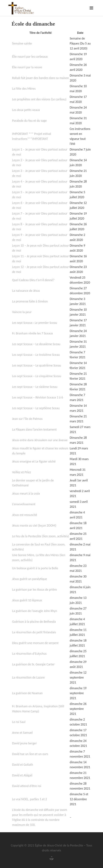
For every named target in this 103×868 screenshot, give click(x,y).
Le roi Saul (19, 722)
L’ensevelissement (24, 504)
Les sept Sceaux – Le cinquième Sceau (37, 376)
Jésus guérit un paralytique (30, 579)
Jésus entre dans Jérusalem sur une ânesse (40, 440)
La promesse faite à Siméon (30, 301)
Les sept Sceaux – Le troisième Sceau (36, 355)
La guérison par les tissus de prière (34, 590)
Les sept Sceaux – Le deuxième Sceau (36, 344)
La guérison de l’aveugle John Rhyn (35, 611)
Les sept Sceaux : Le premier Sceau (35, 323)
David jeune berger (24, 743)
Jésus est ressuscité (25, 515)
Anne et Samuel (22, 733)
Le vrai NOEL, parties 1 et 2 (30, 799)
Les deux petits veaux (26, 110)
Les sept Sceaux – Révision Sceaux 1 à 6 (38, 397)
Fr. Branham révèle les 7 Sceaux (33, 333)
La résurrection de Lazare (28, 677)
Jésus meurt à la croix (26, 494)
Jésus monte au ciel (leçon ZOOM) (34, 526)
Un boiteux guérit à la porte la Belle (35, 568)
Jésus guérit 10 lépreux (27, 600)
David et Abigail (22, 775)
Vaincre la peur (22, 312)
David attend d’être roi (27, 786)
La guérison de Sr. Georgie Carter (33, 664)
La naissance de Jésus (26, 291)
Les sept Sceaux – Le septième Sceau (36, 408)
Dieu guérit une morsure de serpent (35, 643)
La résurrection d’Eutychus (29, 654)
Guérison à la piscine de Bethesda (34, 622)
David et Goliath (23, 765)
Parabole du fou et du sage (29, 121)
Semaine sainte (22, 43)
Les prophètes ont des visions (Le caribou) (39, 99)
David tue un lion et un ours (30, 754)
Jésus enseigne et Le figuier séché (34, 461)
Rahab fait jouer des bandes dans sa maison (41, 78)
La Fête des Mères (24, 89)
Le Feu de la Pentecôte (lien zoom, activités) (41, 536)
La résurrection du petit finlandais (34, 632)
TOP (52, 859)
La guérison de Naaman (27, 693)
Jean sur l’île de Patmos (27, 419)
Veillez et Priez (21, 472)
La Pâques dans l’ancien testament (34, 429)
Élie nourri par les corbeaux (30, 57)
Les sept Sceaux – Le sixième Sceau (35, 387)
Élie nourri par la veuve (27, 67)
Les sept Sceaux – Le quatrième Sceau (37, 365)
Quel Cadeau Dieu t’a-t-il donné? (33, 280)
